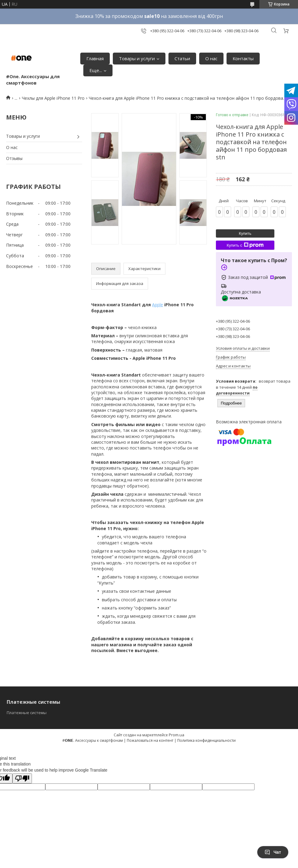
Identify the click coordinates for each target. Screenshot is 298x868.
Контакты (243, 58)
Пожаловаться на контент (150, 740)
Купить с (245, 245)
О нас (211, 58)
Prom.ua (177, 735)
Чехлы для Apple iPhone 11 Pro (53, 98)
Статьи (182, 58)
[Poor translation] (22, 778)
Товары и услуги (137, 58)
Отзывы (14, 158)
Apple (158, 305)
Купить (245, 233)
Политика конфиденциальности (206, 740)
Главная (95, 58)
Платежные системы (27, 713)
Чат (273, 852)
